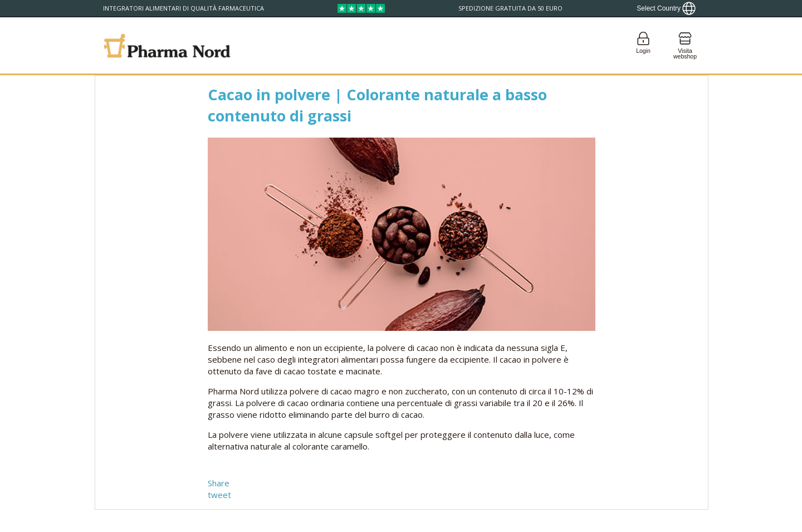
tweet (219, 495)
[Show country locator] (666, 8)
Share (219, 483)
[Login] (643, 45)
